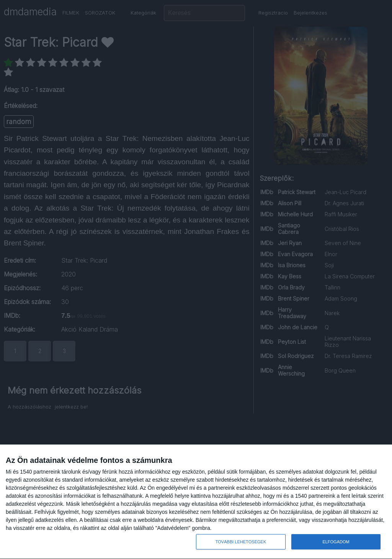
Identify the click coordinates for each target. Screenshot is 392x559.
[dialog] (196, 502)
